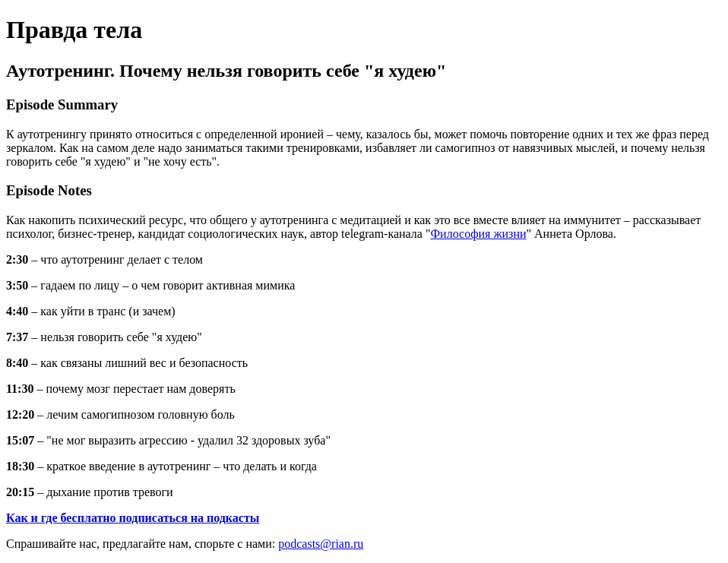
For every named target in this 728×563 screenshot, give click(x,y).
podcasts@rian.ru (321, 544)
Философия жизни (478, 234)
